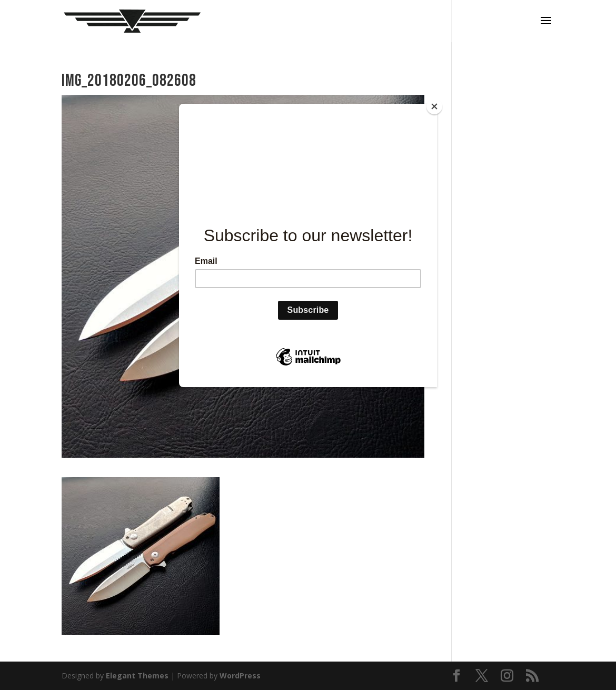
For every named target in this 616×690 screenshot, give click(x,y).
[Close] (434, 106)
